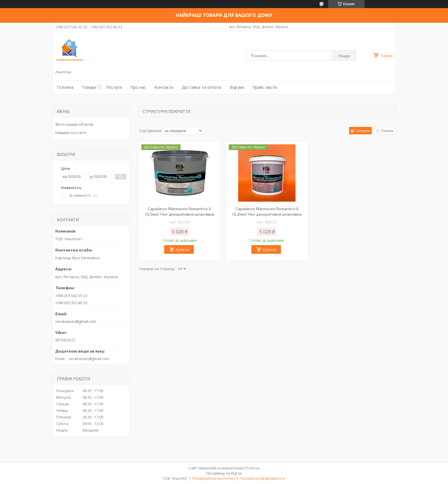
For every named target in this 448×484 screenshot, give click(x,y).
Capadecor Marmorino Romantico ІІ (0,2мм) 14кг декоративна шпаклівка (267, 211)
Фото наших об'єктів (74, 124)
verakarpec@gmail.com (76, 321)
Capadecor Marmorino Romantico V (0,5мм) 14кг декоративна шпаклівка (180, 211)
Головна (65, 87)
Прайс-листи (265, 87)
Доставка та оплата (201, 87)
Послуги (114, 87)
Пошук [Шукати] (344, 56)
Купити (182, 250)
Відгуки (237, 87)
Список (387, 131)
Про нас (138, 87)
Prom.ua (253, 468)
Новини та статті (71, 133)
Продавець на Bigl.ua (224, 473)
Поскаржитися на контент (214, 478)
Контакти (164, 87)
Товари (89, 87)
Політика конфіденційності (262, 478)
